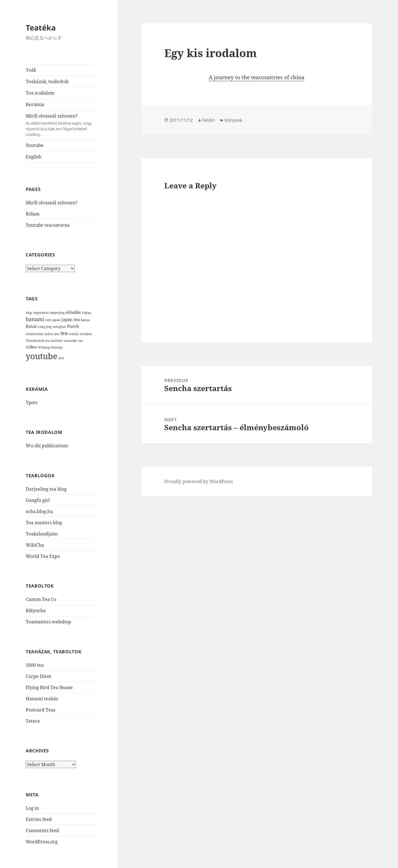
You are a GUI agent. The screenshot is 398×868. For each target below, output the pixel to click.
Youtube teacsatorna (48, 225)
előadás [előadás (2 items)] (73, 312)
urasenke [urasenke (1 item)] (70, 341)
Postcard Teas (41, 710)
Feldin (209, 120)
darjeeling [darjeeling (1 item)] (57, 313)
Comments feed (42, 830)
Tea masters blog (44, 523)
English (34, 157)
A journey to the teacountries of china (257, 77)
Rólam (33, 214)
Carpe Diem (38, 676)
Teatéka (41, 28)
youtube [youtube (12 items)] (42, 356)
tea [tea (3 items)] (64, 333)
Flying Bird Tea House (49, 687)
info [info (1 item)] (48, 320)
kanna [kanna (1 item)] (85, 320)
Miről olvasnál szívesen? (60, 125)
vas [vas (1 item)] (80, 341)
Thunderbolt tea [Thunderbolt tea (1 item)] (38, 341)
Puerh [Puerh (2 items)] (73, 326)
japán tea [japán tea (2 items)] (71, 319)
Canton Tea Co (41, 599)
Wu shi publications (47, 446)
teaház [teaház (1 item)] (74, 334)
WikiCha (35, 545)
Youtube (35, 145)
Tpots (32, 403)
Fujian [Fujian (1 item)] (87, 313)
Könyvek (233, 120)
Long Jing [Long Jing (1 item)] (45, 327)
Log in (32, 808)
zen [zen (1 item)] (61, 358)
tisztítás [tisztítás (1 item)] (57, 341)
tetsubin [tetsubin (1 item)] (86, 334)
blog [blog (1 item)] (29, 313)
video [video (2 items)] (31, 347)
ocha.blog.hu (39, 511)
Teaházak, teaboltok (47, 81)
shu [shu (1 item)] (57, 334)
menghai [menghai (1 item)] (59, 327)
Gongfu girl (38, 500)
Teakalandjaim (42, 534)
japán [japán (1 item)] (56, 320)
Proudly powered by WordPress (199, 481)
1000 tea (35, 665)
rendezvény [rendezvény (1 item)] (34, 334)
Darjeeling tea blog (46, 489)
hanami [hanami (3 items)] (35, 319)
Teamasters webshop (48, 622)
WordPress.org (42, 842)
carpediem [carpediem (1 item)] (41, 313)
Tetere (33, 721)
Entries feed (39, 819)
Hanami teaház (42, 699)
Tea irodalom (40, 93)
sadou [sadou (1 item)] (49, 334)
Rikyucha (36, 610)
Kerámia (35, 104)
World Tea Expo (43, 556)
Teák (31, 70)
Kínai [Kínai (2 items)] (31, 326)
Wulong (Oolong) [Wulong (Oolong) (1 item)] (50, 347)
